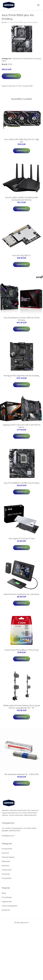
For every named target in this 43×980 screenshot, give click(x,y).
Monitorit (5, 853)
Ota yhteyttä (7, 897)
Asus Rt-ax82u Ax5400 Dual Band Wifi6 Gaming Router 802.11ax (22, 199)
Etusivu (4, 22)
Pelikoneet (6, 861)
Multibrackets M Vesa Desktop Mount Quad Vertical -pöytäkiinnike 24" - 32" (21, 707)
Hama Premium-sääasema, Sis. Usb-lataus (22, 594)
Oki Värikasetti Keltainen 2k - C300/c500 (22, 774)
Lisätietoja (11, 76)
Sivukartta (6, 910)
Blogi (4, 893)
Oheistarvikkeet (8, 857)
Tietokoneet (7, 870)
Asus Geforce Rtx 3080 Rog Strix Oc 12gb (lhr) (22, 141)
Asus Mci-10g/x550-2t (21, 255)
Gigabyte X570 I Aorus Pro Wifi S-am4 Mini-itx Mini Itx (22, 426)
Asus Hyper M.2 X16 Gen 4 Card (22, 539)
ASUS (4, 61)
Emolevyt (37, 58)
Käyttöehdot (7, 902)
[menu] (39, 5)
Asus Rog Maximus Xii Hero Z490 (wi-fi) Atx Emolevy (22, 319)
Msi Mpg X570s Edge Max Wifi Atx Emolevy (21, 376)
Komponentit (28, 58)
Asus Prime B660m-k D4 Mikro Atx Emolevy (22, 483)
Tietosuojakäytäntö (10, 906)
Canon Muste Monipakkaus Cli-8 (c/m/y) (22, 650)
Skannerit (5, 866)
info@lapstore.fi (8, 836)
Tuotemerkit (17, 58)
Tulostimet (6, 874)
